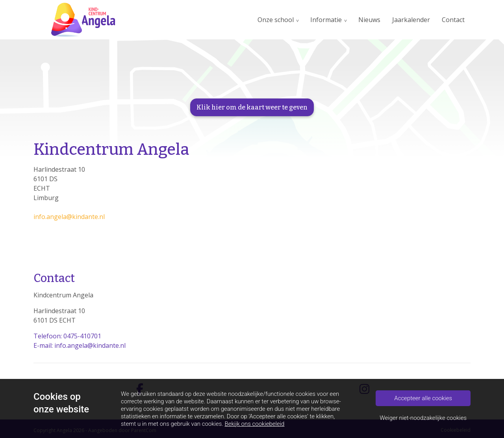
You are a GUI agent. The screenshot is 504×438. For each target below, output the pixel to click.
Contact (453, 20)
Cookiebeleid (456, 430)
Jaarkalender (411, 20)
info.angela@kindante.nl (69, 217)
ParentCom (144, 430)
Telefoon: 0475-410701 (67, 336)
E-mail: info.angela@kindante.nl (80, 345)
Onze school (276, 20)
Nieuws (369, 20)
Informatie (326, 20)
